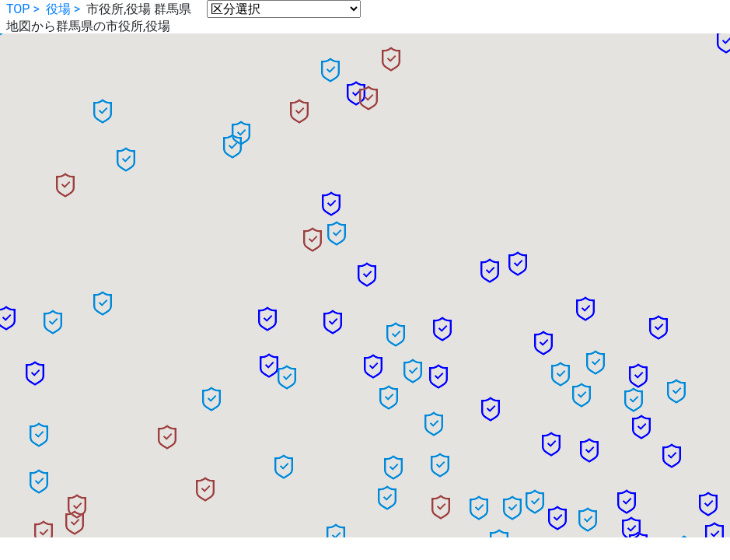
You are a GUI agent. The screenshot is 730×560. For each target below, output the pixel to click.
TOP (18, 9)
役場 (58, 9)
